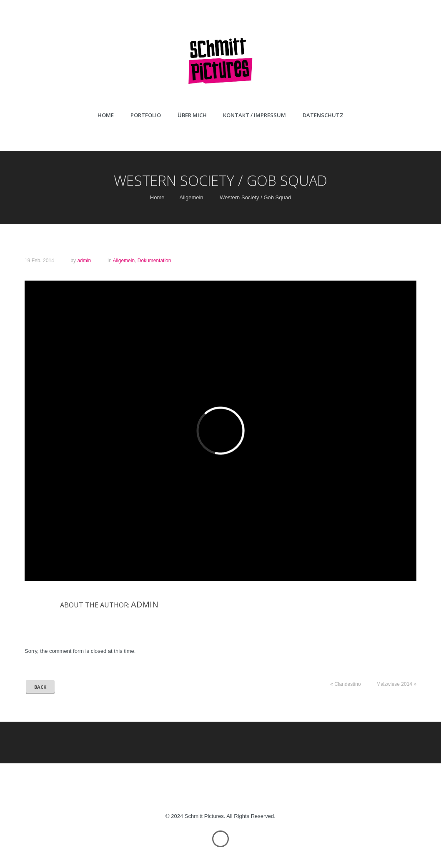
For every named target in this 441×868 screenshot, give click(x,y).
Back (40, 687)
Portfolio (146, 115)
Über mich (192, 115)
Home (106, 115)
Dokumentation (154, 261)
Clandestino (347, 684)
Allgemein (191, 197)
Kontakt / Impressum (254, 115)
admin (84, 261)
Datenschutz (323, 115)
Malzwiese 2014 (394, 684)
